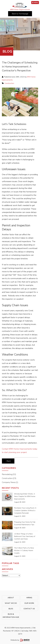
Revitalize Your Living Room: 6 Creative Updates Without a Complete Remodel (25, 511)
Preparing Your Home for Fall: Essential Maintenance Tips (25, 523)
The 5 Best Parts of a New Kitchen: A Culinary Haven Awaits (24, 550)
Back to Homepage (20, 14)
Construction (9, 83)
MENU (35, 2)
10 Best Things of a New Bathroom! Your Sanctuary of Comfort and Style (25, 536)
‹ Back (8, 461)
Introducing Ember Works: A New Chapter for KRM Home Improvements (25, 496)
